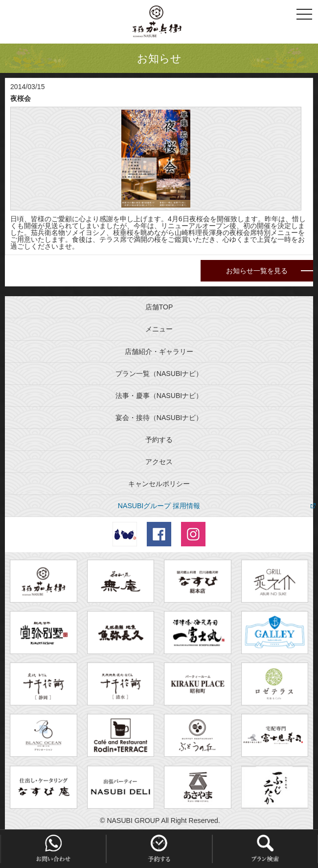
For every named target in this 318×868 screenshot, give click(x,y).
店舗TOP (159, 307)
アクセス (159, 462)
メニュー (159, 329)
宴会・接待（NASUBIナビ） (159, 418)
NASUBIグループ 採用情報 (159, 506)
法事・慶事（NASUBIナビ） (159, 396)
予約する (159, 440)
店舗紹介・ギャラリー (159, 352)
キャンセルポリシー (159, 484)
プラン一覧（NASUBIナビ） (159, 374)
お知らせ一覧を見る (257, 271)
